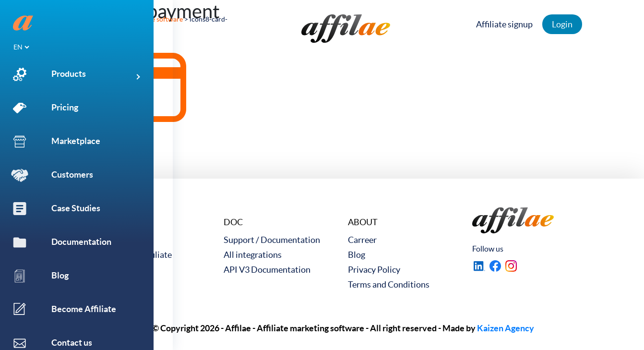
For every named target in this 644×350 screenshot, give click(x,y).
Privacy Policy (374, 270)
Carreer (362, 240)
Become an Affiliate (136, 255)
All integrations (253, 255)
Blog (357, 255)
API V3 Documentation (267, 270)
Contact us (119, 270)
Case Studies (123, 240)
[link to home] (346, 29)
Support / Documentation (272, 240)
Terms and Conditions (389, 284)
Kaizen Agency (506, 328)
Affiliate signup (513, 24)
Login (570, 24)
